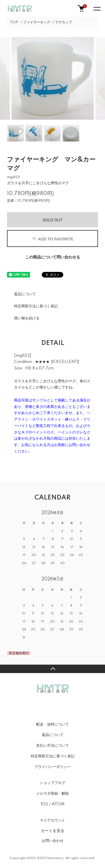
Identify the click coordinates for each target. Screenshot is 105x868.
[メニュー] (97, 8)
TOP (14, 22)
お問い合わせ (53, 841)
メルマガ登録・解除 (53, 794)
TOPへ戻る (53, 669)
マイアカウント (53, 821)
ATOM (58, 804)
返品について (25, 294)
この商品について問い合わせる (53, 257)
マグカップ (64, 22)
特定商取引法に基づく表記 (36, 306)
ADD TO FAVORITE (53, 239)
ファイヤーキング (37, 22)
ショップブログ (53, 783)
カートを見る (53, 831)
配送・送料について (53, 724)
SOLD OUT (53, 220)
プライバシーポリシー (53, 767)
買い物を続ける (27, 318)
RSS (44, 804)
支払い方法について (53, 746)
